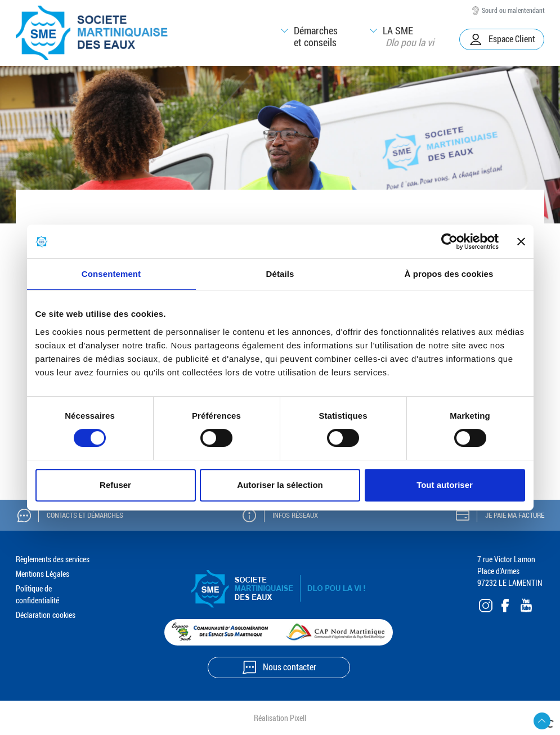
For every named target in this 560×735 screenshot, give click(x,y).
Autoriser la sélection (280, 485)
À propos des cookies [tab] (449, 274)
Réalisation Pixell (280, 718)
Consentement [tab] (111, 274)
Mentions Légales (42, 574)
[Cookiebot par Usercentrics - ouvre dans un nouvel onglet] (449, 241)
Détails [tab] (280, 274)
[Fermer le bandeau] (521, 241)
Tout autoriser (445, 485)
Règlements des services (53, 559)
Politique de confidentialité (37, 594)
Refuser (115, 485)
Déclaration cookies (46, 615)
